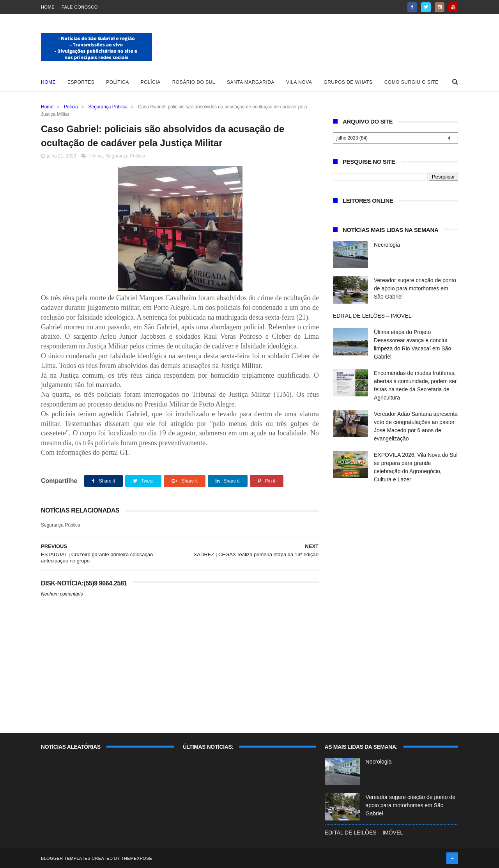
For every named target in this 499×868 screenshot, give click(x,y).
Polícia (151, 82)
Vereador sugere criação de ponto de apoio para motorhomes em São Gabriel (415, 288)
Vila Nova (299, 82)
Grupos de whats (348, 82)
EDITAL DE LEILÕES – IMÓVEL (372, 316)
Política (118, 82)
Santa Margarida (251, 82)
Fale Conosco (80, 7)
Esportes (81, 82)
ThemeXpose (137, 858)
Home (48, 7)
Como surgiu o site (411, 82)
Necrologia (387, 245)
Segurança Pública (108, 107)
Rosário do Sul (194, 82)
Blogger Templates (66, 858)
